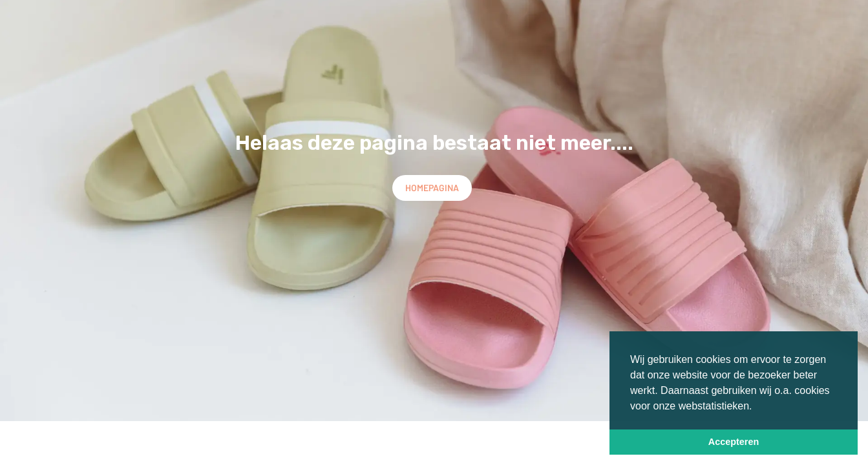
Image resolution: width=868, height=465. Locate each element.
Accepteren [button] (734, 442)
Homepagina (432, 188)
